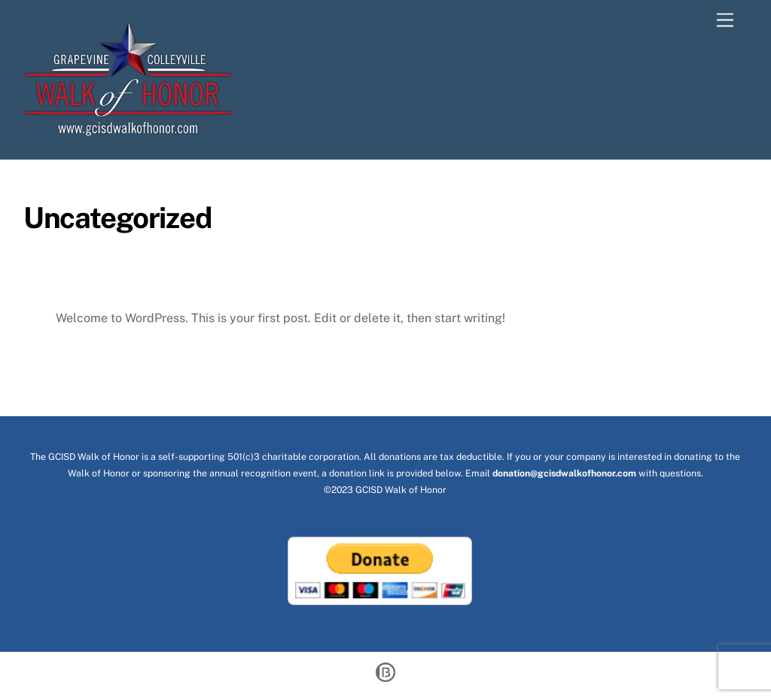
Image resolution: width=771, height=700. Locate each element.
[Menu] (719, 21)
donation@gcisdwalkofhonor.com (564, 473)
